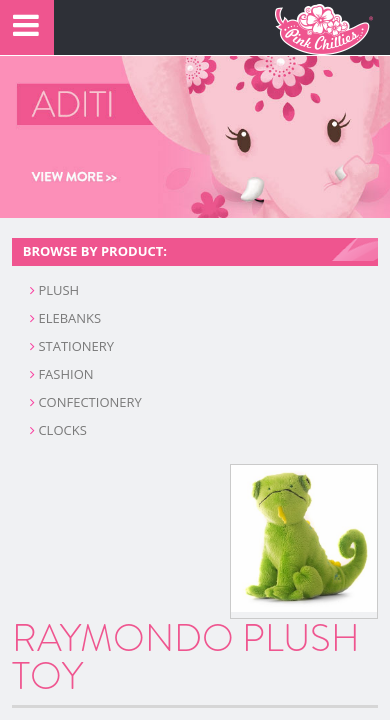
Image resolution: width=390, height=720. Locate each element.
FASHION (62, 374)
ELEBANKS (65, 318)
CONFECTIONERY (86, 402)
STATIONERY (72, 346)
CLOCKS (58, 430)
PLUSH (54, 290)
